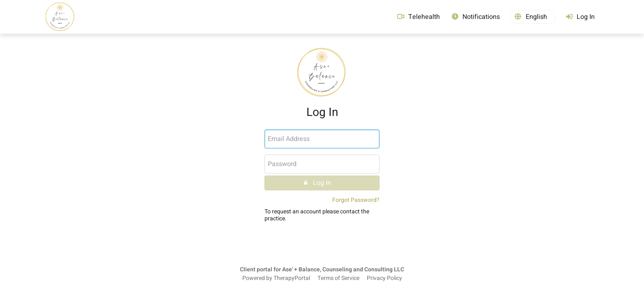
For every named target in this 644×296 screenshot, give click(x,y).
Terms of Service (338, 278)
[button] (533, 17)
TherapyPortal (292, 278)
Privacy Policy (384, 278)
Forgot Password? (356, 200)
